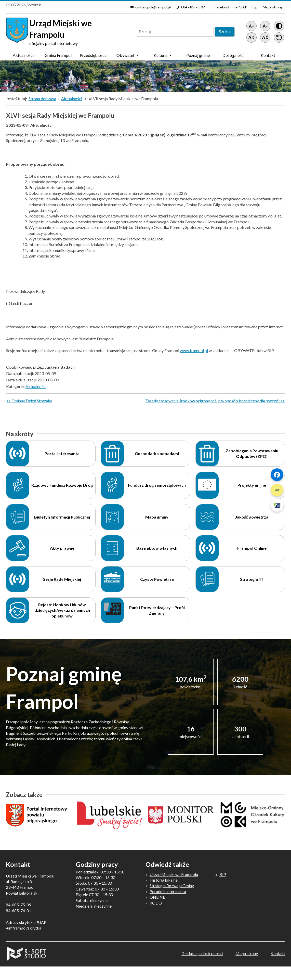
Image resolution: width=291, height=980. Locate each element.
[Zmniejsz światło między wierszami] (265, 37)
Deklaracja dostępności (202, 953)
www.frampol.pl (194, 350)
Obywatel (128, 55)
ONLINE (157, 897)
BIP (223, 874)
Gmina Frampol (58, 57)
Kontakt (268, 55)
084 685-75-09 (193, 7)
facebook (223, 7)
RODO (156, 903)
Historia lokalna (164, 880)
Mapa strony (273, 7)
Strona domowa (42, 99)
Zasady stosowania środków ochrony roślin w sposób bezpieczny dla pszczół (212, 401)
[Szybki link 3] (277, 505)
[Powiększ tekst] (252, 26)
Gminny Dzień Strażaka (32, 401)
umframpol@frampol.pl (153, 7)
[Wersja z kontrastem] (279, 26)
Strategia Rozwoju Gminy (172, 886)
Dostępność (233, 55)
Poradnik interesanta (168, 891)
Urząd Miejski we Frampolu (174, 874)
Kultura (163, 55)
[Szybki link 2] (277, 490)
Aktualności (23, 55)
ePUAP (241, 7)
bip (255, 7)
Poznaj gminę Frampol (198, 57)
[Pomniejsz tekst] (265, 26)
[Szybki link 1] (277, 475)
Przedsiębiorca (93, 57)
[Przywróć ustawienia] (279, 37)
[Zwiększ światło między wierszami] (252, 37)
